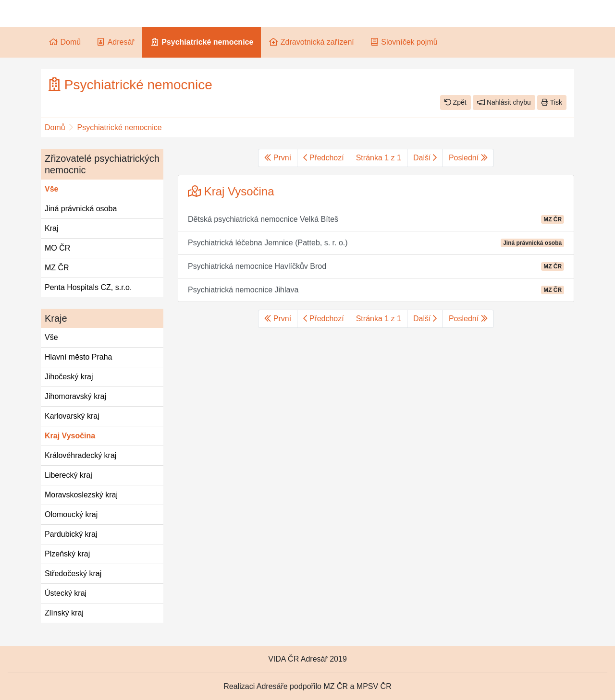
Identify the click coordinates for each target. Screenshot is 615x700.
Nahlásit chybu (504, 102)
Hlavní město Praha (79, 357)
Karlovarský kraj (72, 416)
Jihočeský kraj (69, 377)
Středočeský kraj (73, 573)
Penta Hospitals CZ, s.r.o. (88, 287)
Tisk (552, 102)
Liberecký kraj (68, 475)
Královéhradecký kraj (80, 455)
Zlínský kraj (64, 613)
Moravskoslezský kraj (81, 495)
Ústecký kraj (66, 593)
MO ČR (57, 248)
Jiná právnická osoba (81, 209)
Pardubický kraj (71, 534)
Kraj (51, 228)
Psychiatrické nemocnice (120, 127)
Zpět (455, 102)
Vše (51, 189)
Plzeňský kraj (67, 554)
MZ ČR (57, 268)
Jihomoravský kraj (75, 396)
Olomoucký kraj (71, 514)
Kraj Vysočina (70, 436)
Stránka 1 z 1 (379, 158)
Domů (55, 127)
